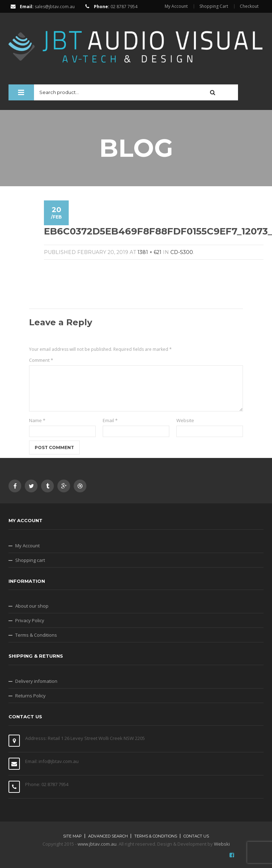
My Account (176, 6)
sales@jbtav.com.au (55, 7)
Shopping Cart (214, 6)
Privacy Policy (30, 620)
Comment (41, 360)
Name (37, 420)
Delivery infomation (36, 681)
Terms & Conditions (36, 635)
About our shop (32, 606)
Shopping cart (30, 560)
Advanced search (108, 836)
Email (110, 420)
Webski (222, 844)
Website (185, 420)
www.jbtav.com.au (97, 844)
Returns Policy (30, 696)
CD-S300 (182, 252)
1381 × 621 (149, 252)
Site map (72, 836)
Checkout (249, 6)
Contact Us (196, 836)
